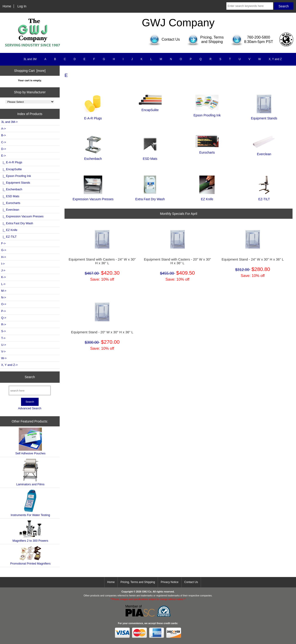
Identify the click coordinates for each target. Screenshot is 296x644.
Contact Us (191, 582)
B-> (3, 135)
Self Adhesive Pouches (30, 441)
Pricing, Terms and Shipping (138, 582)
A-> (3, 129)
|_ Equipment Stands (16, 183)
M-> (4, 291)
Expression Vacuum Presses (93, 197)
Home (7, 6)
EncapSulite (150, 108)
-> (3, 156)
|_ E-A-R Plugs (12, 162)
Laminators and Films (30, 472)
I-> (3, 264)
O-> (4, 304)
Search (30, 377)
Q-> (4, 318)
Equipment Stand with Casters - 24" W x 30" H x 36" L (102, 261)
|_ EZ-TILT (9, 237)
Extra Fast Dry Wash (150, 197)
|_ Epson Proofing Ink (16, 176)
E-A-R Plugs (93, 116)
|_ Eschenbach (12, 189)
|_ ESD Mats (10, 196)
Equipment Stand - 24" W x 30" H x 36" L (253, 259)
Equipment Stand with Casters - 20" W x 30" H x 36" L (177, 261)
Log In (22, 6)
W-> (4, 358)
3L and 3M (30, 59)
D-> (4, 149)
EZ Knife (207, 197)
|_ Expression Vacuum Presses (22, 216)
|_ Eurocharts (11, 203)
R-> (4, 324)
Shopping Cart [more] (30, 71)
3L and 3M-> (9, 122)
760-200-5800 (259, 37)
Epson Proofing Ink (207, 113)
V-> (3, 351)
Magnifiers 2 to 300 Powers (30, 531)
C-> (4, 142)
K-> (3, 277)
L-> (3, 284)
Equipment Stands (264, 116)
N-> (4, 297)
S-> (3, 331)
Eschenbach (93, 157)
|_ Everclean (10, 210)
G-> (4, 250)
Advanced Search (30, 408)
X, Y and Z (275, 59)
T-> (3, 338)
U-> (4, 345)
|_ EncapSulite (11, 169)
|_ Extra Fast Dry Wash (17, 223)
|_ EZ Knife (9, 230)
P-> (3, 311)
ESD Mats (150, 157)
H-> (4, 257)
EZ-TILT (264, 197)
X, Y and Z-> (9, 365)
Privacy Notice (170, 582)
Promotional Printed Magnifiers (30, 555)
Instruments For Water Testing (30, 503)
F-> (3, 243)
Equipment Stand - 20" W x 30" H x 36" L (102, 332)
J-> (3, 270)
